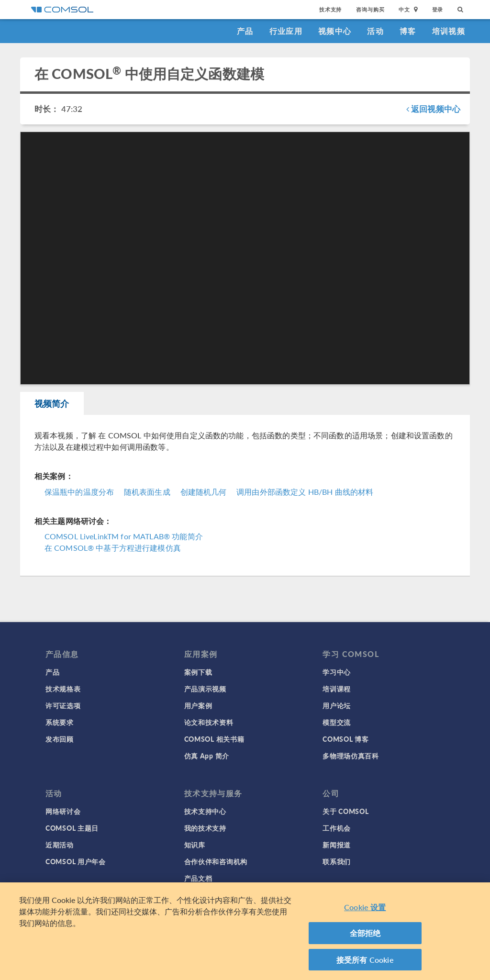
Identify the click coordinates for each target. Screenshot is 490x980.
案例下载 (198, 672)
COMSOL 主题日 (72, 828)
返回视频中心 (433, 109)
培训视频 (449, 31)
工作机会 (337, 828)
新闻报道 (337, 845)
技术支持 (330, 9)
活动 (375, 31)
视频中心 (335, 31)
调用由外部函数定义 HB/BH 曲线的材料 (305, 492)
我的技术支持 (205, 828)
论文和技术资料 (209, 722)
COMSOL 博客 (345, 739)
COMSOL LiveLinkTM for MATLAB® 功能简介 (124, 536)
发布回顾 (60, 739)
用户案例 (198, 705)
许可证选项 (63, 705)
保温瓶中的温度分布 (79, 492)
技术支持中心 (205, 811)
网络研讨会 (63, 811)
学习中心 (337, 672)
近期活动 (60, 845)
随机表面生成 (147, 492)
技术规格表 (63, 689)
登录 (438, 9)
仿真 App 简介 (207, 756)
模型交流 (337, 722)
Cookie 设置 (365, 910)
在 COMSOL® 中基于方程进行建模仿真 (112, 548)
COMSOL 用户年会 (76, 861)
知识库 (195, 845)
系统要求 (60, 722)
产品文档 (198, 878)
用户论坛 (337, 705)
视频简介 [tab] (52, 403)
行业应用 (286, 31)
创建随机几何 (204, 492)
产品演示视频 (205, 689)
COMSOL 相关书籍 (214, 739)
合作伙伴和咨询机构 (216, 861)
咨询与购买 (370, 9)
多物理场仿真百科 (351, 756)
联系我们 (337, 861)
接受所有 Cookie (365, 963)
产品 (245, 31)
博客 (408, 31)
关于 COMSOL (345, 811)
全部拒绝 (365, 936)
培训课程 (337, 689)
